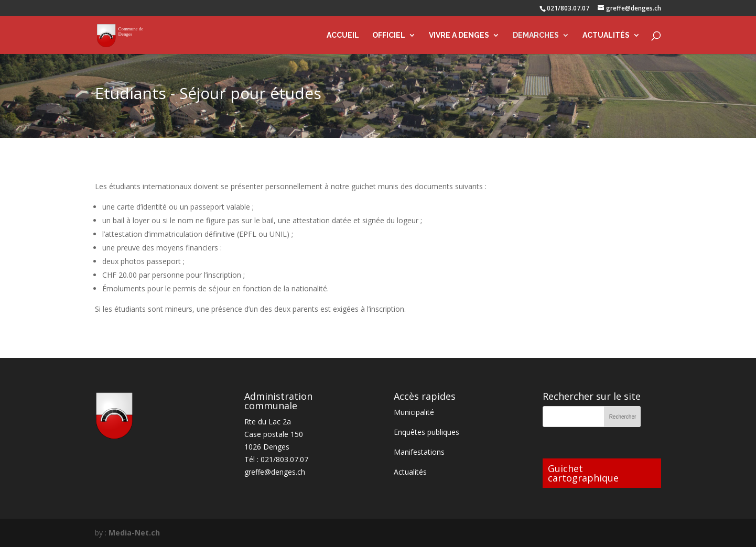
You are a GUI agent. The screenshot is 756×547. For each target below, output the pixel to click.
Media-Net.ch (134, 533)
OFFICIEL (389, 35)
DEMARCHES (536, 35)
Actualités (410, 472)
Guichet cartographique (583, 473)
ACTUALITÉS (606, 35)
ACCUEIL (343, 35)
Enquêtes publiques (426, 432)
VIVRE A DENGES (459, 35)
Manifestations (419, 452)
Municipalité (414, 412)
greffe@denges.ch (275, 472)
